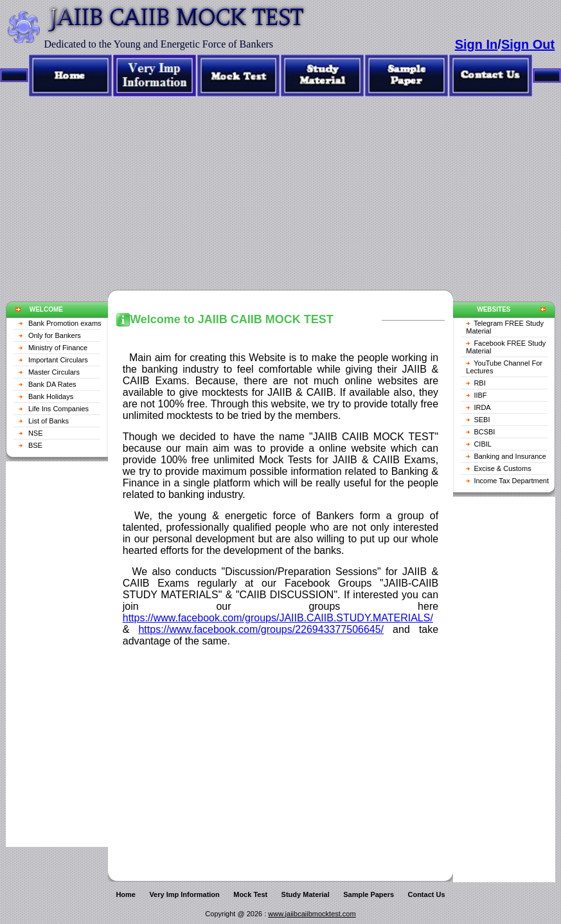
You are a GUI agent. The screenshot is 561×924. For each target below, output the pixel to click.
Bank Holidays (51, 396)
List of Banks (49, 421)
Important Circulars (58, 360)
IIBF (480, 395)
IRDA (482, 407)
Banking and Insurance (510, 456)
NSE (36, 433)
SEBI (482, 420)
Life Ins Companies (58, 409)
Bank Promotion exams (65, 323)
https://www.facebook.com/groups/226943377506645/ (261, 629)
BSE (35, 445)
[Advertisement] (280, 187)
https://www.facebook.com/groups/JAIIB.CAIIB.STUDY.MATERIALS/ (278, 618)
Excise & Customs (502, 468)
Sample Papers (369, 894)
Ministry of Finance (58, 348)
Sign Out (528, 44)
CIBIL (483, 444)
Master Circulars (54, 372)
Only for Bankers (55, 335)
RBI (479, 383)
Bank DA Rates (52, 384)
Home (126, 894)
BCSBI (484, 432)
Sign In (476, 44)
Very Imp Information (184, 894)
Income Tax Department (511, 481)
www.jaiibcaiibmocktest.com (312, 914)
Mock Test (250, 894)
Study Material (306, 894)
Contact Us (426, 894)
